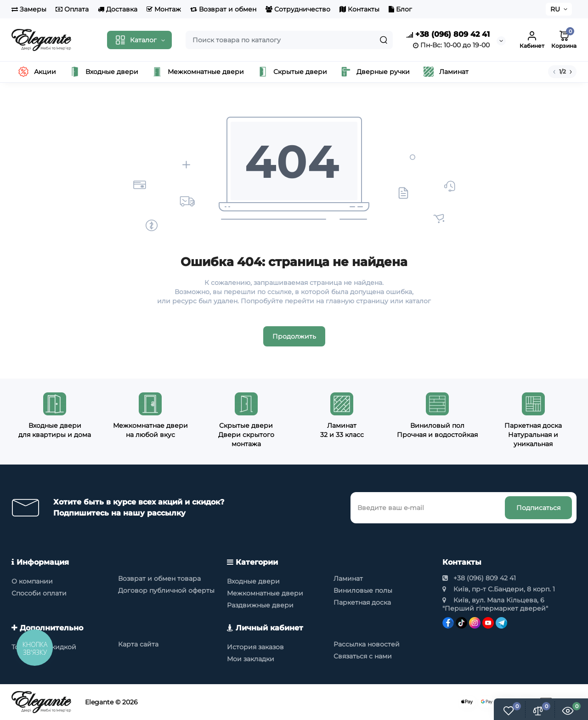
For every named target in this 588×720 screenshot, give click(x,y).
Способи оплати (39, 593)
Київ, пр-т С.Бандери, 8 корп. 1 (499, 589)
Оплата (72, 9)
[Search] (384, 40)
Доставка (118, 9)
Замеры (29, 9)
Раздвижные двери (260, 605)
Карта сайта (138, 644)
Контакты (359, 9)
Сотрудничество (298, 9)
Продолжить (294, 336)
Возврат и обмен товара (159, 578)
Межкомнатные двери (265, 593)
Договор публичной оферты (166, 590)
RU (555, 9)
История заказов (255, 647)
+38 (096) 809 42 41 (448, 35)
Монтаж (164, 9)
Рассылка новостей (367, 644)
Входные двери (253, 581)
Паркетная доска (362, 602)
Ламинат (348, 578)
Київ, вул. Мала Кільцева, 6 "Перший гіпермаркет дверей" (495, 604)
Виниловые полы (363, 590)
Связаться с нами (363, 656)
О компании (32, 581)
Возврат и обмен (223, 9)
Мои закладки (251, 659)
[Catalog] (139, 40)
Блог (400, 9)
